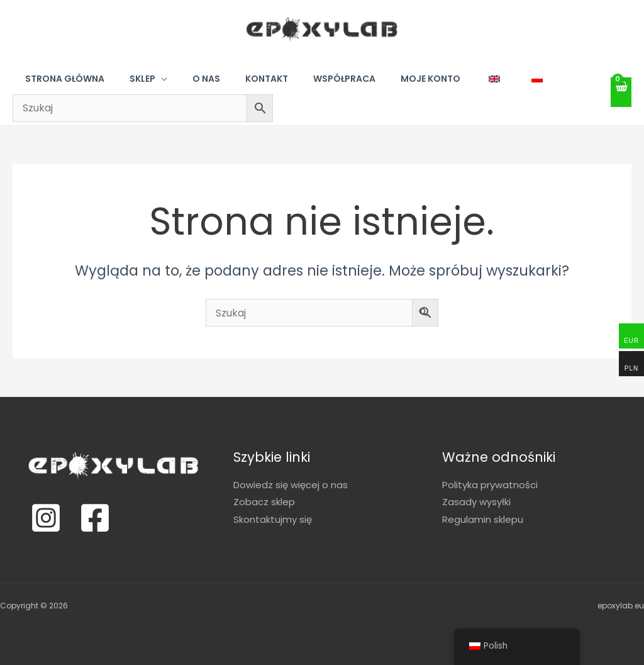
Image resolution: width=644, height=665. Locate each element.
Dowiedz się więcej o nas (291, 485)
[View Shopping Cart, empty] (621, 92)
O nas (206, 79)
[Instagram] (46, 518)
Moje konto (430, 79)
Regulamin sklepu (483, 519)
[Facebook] (95, 518)
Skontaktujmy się (273, 519)
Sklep (142, 79)
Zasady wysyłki (476, 502)
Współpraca (344, 79)
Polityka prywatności (490, 485)
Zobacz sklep (264, 502)
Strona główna (65, 79)
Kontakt (267, 79)
